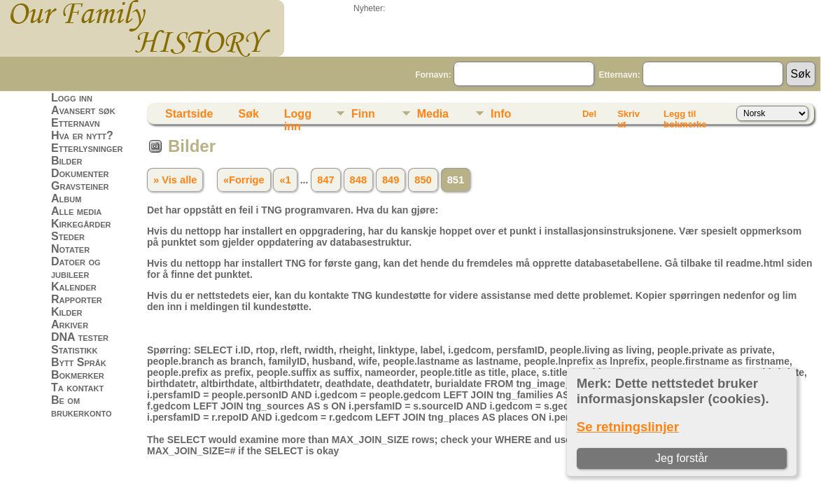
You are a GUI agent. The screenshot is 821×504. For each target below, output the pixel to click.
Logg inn (72, 98)
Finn (363, 114)
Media (433, 114)
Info (501, 114)
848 (358, 180)
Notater (70, 249)
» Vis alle (175, 180)
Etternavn (76, 123)
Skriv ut (629, 116)
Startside (189, 114)
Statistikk (74, 350)
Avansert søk (83, 110)
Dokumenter (80, 173)
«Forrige (244, 180)
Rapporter (77, 299)
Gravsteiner (80, 186)
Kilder (67, 312)
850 (423, 180)
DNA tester (80, 337)
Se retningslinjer (628, 427)
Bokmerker (78, 375)
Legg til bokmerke (685, 116)
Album (66, 198)
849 (391, 180)
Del (589, 114)
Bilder (67, 161)
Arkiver (70, 324)
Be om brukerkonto (82, 406)
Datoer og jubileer (76, 268)
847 (325, 180)
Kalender (74, 287)
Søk (248, 114)
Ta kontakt (77, 387)
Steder (68, 236)
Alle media (76, 211)
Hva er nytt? (82, 135)
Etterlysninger (87, 148)
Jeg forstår (682, 458)
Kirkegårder (81, 224)
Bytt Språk (79, 362)
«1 (285, 180)
